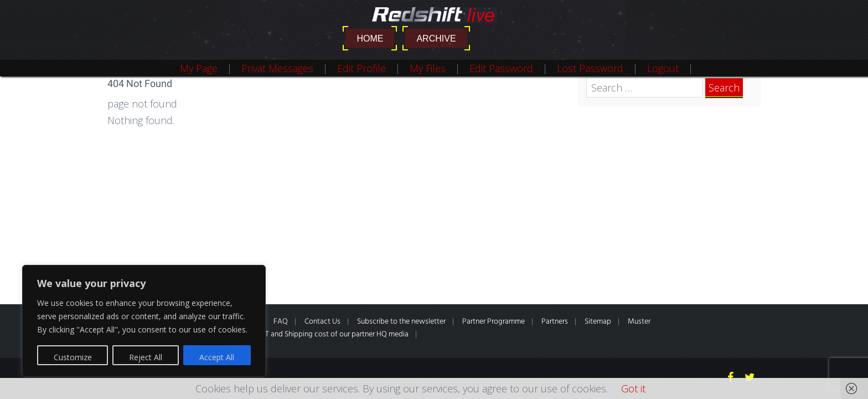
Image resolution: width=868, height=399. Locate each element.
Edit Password (501, 68)
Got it (633, 388)
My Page (199, 68)
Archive (436, 39)
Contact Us (322, 322)
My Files (428, 68)
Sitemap (598, 322)
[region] (144, 321)
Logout (663, 68)
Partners (555, 322)
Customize (73, 357)
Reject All (146, 357)
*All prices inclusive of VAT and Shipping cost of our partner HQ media (296, 334)
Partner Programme (494, 322)
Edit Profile (361, 68)
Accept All (217, 357)
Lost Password (590, 68)
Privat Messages (277, 68)
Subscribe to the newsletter (401, 322)
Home (370, 39)
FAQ (281, 322)
